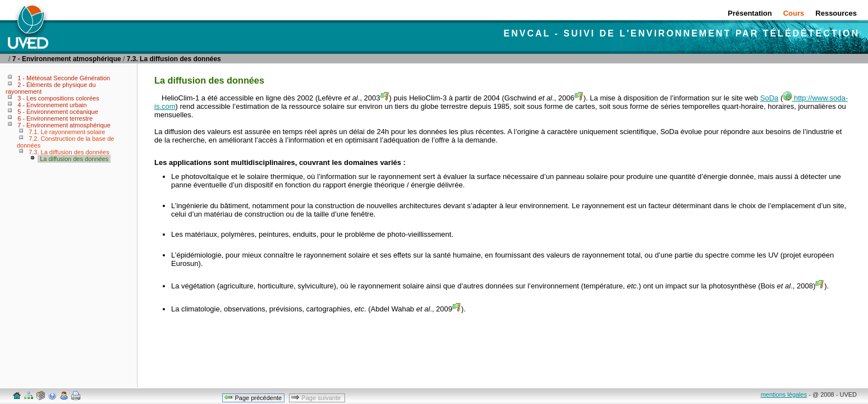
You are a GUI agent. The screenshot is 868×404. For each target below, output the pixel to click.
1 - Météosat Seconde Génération (64, 78)
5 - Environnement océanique (58, 112)
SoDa (770, 98)
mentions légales (784, 394)
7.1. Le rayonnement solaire (67, 132)
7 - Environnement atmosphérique (67, 59)
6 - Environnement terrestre (55, 118)
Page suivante (316, 397)
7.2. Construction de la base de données (65, 142)
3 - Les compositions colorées (58, 98)
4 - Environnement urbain (52, 105)
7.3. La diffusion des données (174, 59)
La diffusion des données (74, 159)
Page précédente (253, 397)
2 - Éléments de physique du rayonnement (51, 88)
